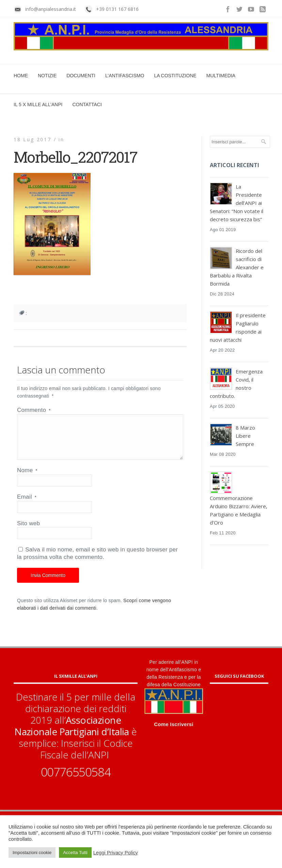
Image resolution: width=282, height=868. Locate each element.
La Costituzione (175, 76)
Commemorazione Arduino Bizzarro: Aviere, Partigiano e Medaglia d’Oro (239, 510)
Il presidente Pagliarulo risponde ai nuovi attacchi (238, 327)
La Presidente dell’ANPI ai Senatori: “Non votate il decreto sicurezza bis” (237, 203)
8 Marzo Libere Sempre (245, 436)
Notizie (47, 76)
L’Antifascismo (125, 76)
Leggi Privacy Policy (116, 853)
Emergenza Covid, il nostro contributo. (236, 384)
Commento (34, 410)
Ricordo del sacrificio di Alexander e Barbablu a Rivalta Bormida (237, 267)
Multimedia (221, 76)
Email (27, 505)
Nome (27, 478)
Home (21, 76)
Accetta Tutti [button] (75, 853)
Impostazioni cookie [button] (32, 853)
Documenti (81, 76)
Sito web (28, 532)
